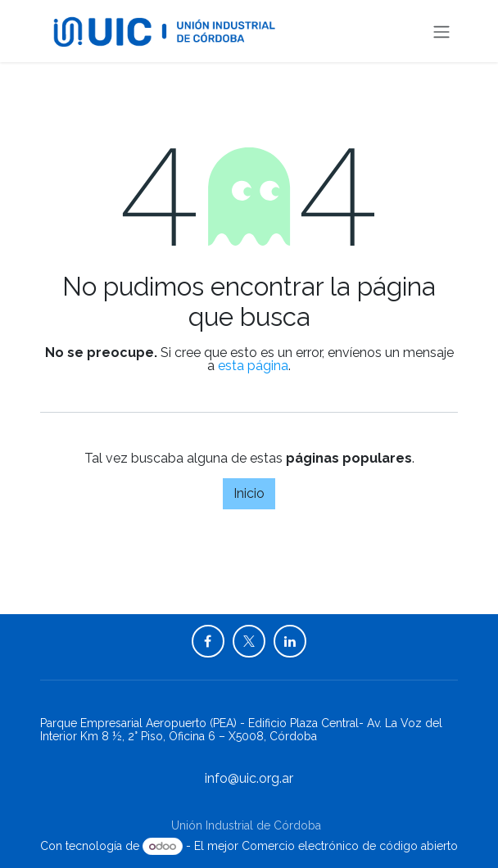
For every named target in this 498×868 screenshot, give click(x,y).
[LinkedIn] (290, 641)
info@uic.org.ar (249, 778)
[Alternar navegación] (441, 31)
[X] (249, 641)
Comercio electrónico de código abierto (350, 846)
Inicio (249, 493)
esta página (253, 366)
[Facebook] (208, 641)
